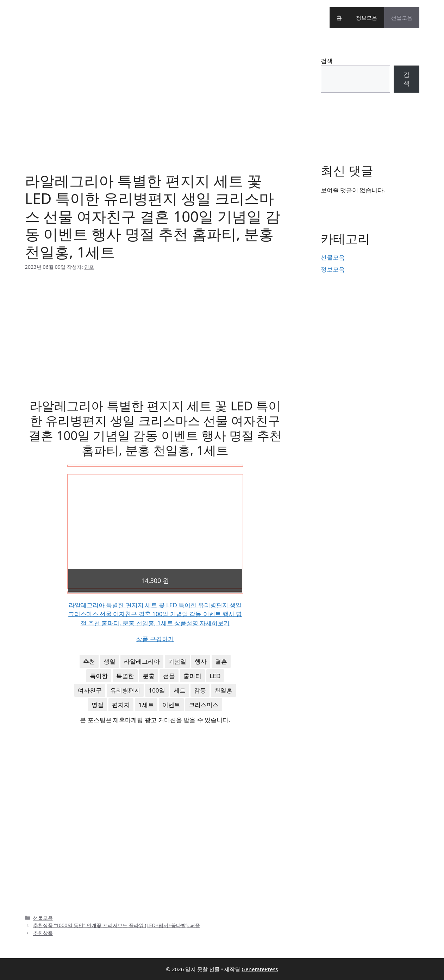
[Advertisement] (155, 99)
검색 (327, 61)
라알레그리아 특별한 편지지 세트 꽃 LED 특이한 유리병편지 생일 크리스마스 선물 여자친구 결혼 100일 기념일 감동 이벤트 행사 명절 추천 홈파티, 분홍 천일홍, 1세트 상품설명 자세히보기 (155, 614)
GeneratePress (260, 969)
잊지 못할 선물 (54, 18)
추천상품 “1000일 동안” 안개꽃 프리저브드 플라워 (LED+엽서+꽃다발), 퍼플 (117, 925)
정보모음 (367, 18)
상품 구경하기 (155, 639)
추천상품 (43, 933)
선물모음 (402, 18)
